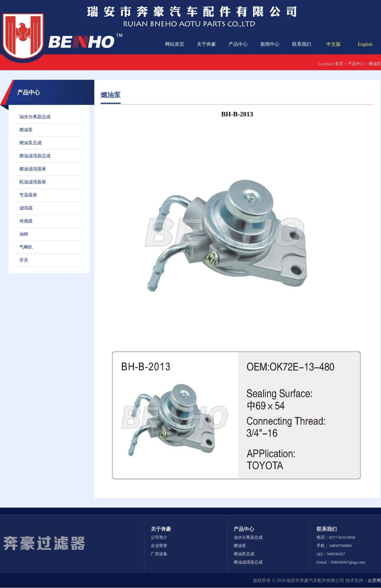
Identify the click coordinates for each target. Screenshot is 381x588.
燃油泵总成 (30, 143)
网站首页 (175, 44)
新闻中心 (270, 44)
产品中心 (238, 44)
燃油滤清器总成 (35, 156)
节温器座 (28, 195)
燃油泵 (375, 64)
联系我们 (302, 44)
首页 (339, 64)
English (365, 44)
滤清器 (26, 208)
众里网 (374, 581)
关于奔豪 (206, 44)
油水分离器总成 (35, 117)
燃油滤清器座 (33, 169)
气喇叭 (26, 247)
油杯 (24, 234)
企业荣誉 (159, 546)
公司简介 (159, 537)
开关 (24, 260)
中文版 (334, 44)
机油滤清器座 (33, 182)
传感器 (26, 221)
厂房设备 (159, 554)
